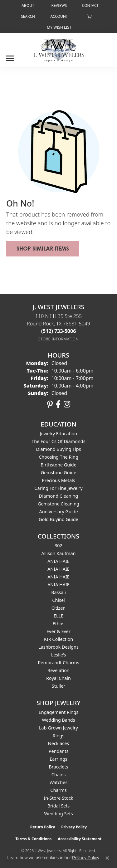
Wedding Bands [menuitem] (58, 720)
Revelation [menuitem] (58, 670)
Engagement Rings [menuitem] (59, 712)
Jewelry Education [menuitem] (58, 434)
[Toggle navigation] (10, 56)
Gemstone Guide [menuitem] (59, 473)
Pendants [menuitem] (59, 751)
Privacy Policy (74, 827)
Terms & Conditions (33, 839)
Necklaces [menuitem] (58, 743)
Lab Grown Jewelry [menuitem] (58, 728)
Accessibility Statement (80, 839)
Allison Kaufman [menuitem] (59, 553)
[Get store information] (58, 339)
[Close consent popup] (107, 858)
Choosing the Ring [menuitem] (58, 457)
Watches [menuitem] (58, 782)
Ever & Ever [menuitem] (58, 631)
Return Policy (43, 827)
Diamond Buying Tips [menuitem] (58, 449)
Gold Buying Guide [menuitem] (58, 519)
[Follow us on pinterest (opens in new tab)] (50, 404)
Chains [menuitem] (59, 775)
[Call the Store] (59, 331)
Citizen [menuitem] (59, 608)
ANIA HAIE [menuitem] (58, 561)
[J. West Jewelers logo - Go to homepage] (58, 50)
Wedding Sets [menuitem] (58, 814)
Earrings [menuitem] (58, 759)
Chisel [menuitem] (58, 600)
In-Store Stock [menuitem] (58, 798)
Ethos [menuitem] (59, 624)
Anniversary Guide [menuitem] (58, 512)
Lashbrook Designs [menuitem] (58, 647)
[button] (27, 16)
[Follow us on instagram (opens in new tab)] (67, 404)
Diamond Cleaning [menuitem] (58, 496)
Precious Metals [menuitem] (58, 480)
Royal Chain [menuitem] (58, 678)
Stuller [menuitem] (58, 686)
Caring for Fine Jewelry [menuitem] (58, 488)
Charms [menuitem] (58, 790)
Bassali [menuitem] (58, 592)
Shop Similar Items (43, 249)
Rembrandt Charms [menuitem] (58, 663)
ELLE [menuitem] (58, 616)
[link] (27, 5)
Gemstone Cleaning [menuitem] (58, 504)
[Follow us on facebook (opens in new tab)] (58, 404)
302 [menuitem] (58, 546)
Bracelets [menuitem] (58, 767)
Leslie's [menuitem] (59, 655)
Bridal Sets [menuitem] (59, 806)
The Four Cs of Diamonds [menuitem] (58, 441)
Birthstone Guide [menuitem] (58, 465)
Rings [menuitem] (58, 736)
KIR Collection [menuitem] (58, 639)
